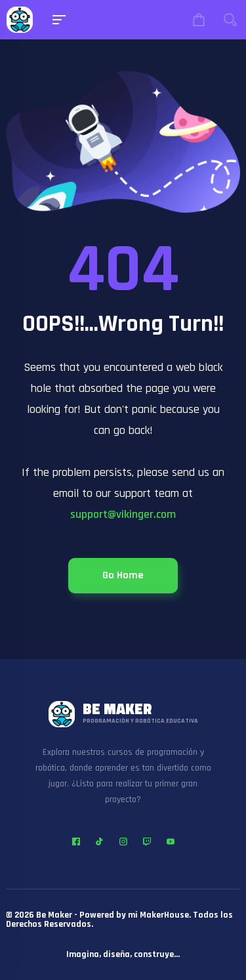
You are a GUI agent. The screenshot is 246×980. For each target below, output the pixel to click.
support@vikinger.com (123, 514)
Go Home (123, 575)
